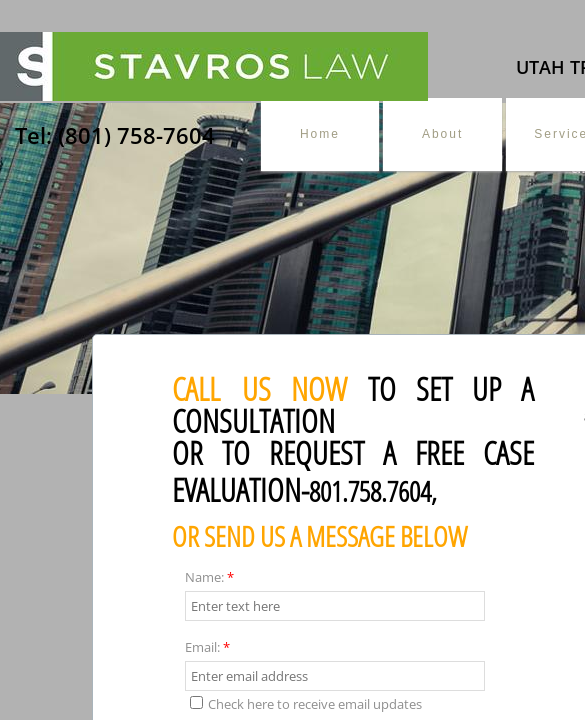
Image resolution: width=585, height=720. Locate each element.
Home (320, 134)
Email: (207, 647)
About (442, 134)
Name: (209, 577)
